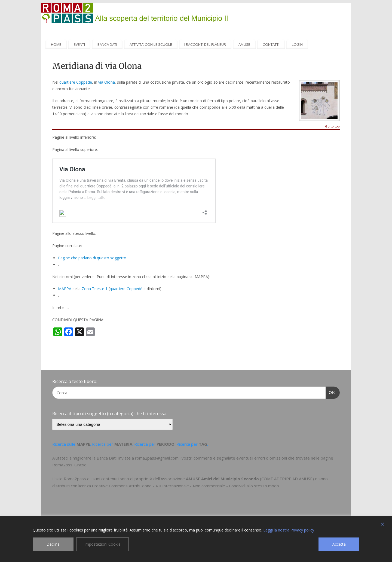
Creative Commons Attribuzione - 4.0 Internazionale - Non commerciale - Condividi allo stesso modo (186, 486)
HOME (56, 44)
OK (330, 392)
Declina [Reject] (53, 544)
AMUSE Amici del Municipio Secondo (222, 479)
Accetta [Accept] (339, 544)
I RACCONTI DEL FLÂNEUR (205, 44)
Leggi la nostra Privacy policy (289, 530)
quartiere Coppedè (76, 82)
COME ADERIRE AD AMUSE (287, 479)
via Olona (107, 82)
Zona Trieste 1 (95, 289)
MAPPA (65, 289)
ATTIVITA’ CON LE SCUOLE (151, 44)
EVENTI (79, 44)
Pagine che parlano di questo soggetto (92, 258)
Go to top (332, 127)
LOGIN (297, 44)
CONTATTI (271, 44)
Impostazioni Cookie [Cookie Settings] (102, 544)
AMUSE (244, 44)
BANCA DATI (107, 44)
